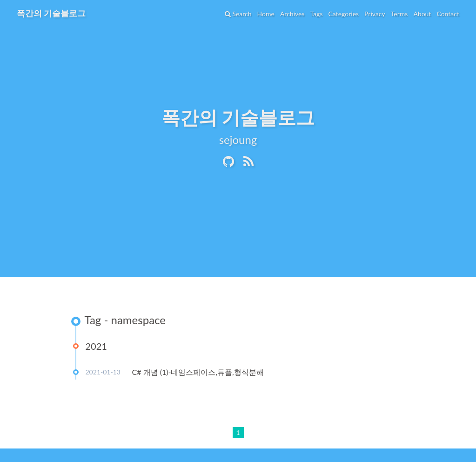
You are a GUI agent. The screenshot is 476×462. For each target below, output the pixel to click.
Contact (448, 14)
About (422, 14)
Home (266, 14)
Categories (343, 14)
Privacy (375, 14)
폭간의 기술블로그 (51, 13)
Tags (316, 14)
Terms (399, 14)
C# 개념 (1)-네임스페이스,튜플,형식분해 (198, 372)
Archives (292, 14)
